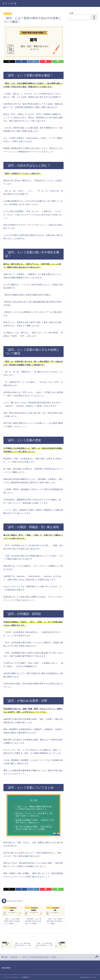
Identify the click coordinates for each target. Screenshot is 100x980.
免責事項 (25, 977)
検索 (72, 13)
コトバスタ (10, 3)
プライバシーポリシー (12, 977)
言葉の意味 (8, 14)
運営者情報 (6, 968)
